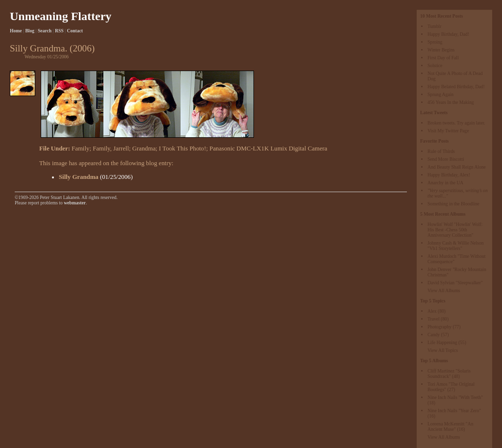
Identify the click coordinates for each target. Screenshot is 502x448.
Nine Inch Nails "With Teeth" (455, 397)
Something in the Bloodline (453, 204)
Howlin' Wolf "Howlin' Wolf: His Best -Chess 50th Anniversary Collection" (455, 230)
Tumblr (434, 26)
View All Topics (443, 350)
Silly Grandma (79, 177)
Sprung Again (440, 94)
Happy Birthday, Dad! (448, 34)
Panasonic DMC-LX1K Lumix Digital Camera (268, 149)
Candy (434, 335)
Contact (75, 31)
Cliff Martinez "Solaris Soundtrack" (449, 373)
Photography (439, 327)
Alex (432, 311)
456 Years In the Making (451, 102)
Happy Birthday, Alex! (449, 175)
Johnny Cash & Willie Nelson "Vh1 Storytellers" (456, 246)
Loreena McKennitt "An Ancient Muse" (450, 426)
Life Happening (442, 342)
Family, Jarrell (111, 149)
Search (45, 31)
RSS (59, 31)
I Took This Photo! (182, 149)
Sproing (435, 42)
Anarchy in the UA (445, 183)
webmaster (75, 203)
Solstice (435, 65)
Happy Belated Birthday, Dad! (456, 87)
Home (16, 31)
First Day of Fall (443, 58)
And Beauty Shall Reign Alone (457, 167)
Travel (434, 319)
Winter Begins (441, 50)
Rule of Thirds (441, 151)
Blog (30, 31)
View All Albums (444, 290)
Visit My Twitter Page (448, 131)
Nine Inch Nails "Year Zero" (454, 411)
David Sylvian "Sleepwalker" (455, 283)
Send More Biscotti (446, 159)
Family (80, 149)
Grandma (144, 149)
